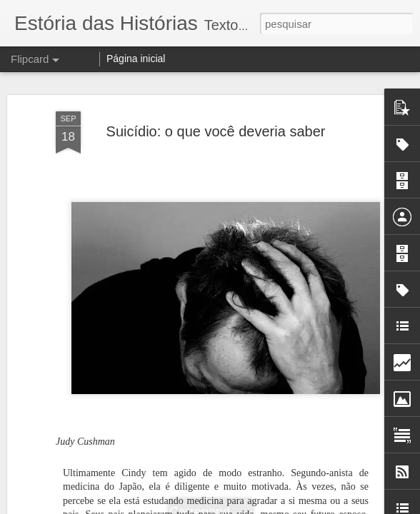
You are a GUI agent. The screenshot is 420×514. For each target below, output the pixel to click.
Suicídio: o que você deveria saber (216, 131)
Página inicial (136, 59)
